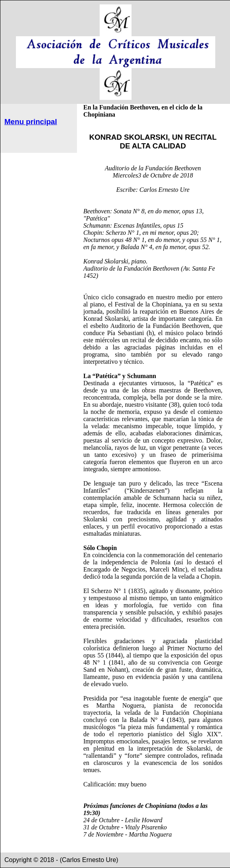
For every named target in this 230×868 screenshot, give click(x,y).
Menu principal (31, 122)
